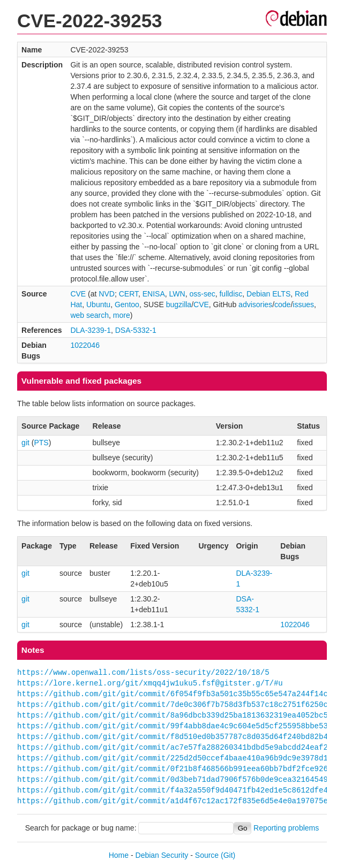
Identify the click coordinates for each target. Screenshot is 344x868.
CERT (129, 294)
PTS (41, 443)
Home (119, 855)
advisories (255, 304)
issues (303, 304)
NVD (107, 294)
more (122, 315)
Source (207, 855)
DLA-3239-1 (91, 330)
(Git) (228, 855)
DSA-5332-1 (136, 330)
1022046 (85, 345)
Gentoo (127, 304)
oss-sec (202, 294)
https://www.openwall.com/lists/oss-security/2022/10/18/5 (143, 672)
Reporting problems (286, 828)
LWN (177, 294)
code (282, 304)
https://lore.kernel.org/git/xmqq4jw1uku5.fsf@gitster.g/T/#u (150, 683)
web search (89, 315)
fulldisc (231, 294)
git (25, 443)
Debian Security (162, 855)
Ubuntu (98, 304)
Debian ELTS (268, 294)
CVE (78, 294)
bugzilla (179, 304)
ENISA (154, 294)
